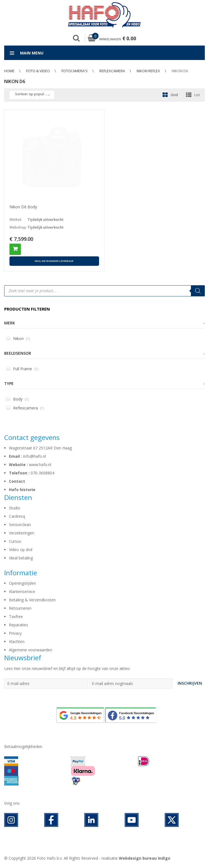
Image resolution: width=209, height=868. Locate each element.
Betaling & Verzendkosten (32, 600)
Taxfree (16, 616)
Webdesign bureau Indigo (145, 858)
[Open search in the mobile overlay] (104, 291)
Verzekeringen (22, 533)
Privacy (15, 633)
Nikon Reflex (148, 71)
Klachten (17, 641)
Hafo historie (22, 490)
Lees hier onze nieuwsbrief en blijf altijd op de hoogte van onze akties (67, 668)
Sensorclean (20, 525)
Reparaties (19, 625)
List (197, 95)
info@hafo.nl (35, 456)
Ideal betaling (21, 558)
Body (17, 399)
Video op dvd (21, 550)
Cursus (15, 541)
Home (9, 71)
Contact (17, 481)
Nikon (18, 338)
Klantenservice (22, 591)
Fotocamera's (75, 71)
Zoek (76, 38)
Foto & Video (38, 71)
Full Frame (22, 369)
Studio (15, 508)
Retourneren (20, 608)
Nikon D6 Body (23, 207)
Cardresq (17, 516)
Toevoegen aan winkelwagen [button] (15, 249)
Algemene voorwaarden (30, 650)
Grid (174, 95)
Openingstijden (22, 583)
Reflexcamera (112, 71)
